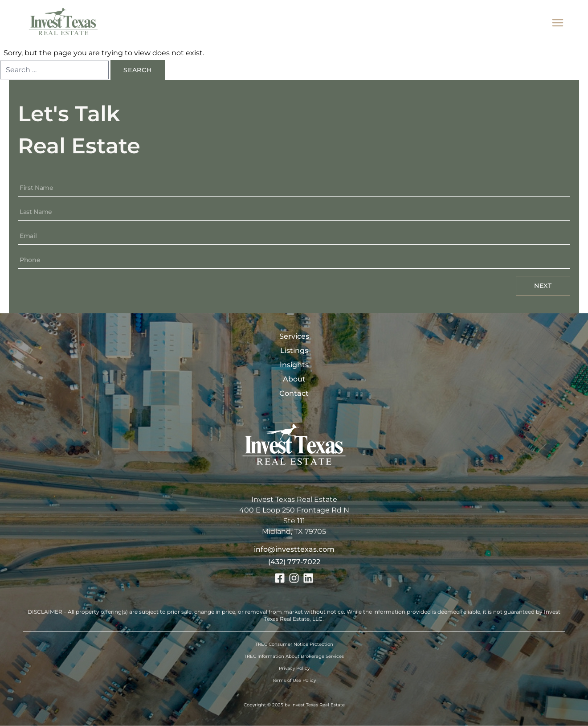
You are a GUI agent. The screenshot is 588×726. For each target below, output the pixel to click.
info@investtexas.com (294, 549)
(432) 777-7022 (294, 562)
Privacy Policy (294, 668)
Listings (294, 351)
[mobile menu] (558, 23)
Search (137, 70)
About (294, 379)
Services (294, 336)
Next (543, 286)
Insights (294, 365)
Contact (294, 393)
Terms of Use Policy (294, 680)
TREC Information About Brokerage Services (294, 656)
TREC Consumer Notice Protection (294, 644)
